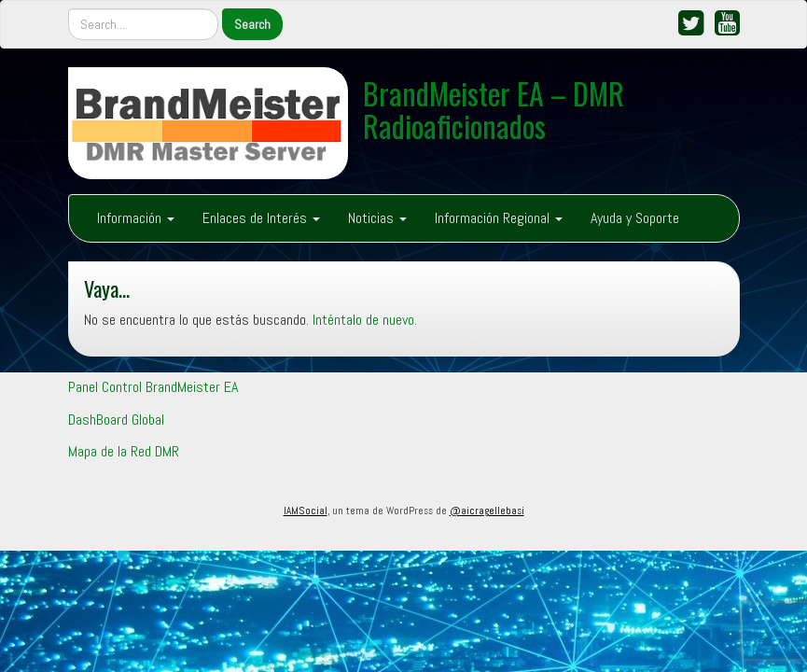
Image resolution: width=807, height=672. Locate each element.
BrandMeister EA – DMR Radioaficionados (494, 109)
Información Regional (499, 218)
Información (136, 218)
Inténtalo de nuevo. (365, 320)
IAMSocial (306, 511)
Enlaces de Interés (261, 218)
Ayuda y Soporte (635, 218)
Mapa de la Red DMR (124, 451)
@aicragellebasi (487, 511)
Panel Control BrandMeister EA (153, 387)
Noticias (377, 218)
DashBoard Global (116, 420)
